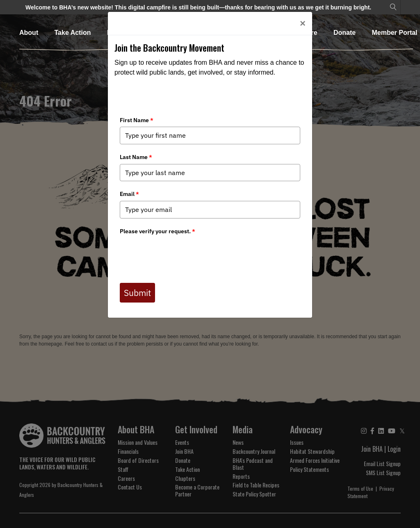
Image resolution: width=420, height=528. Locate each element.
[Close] (303, 23)
